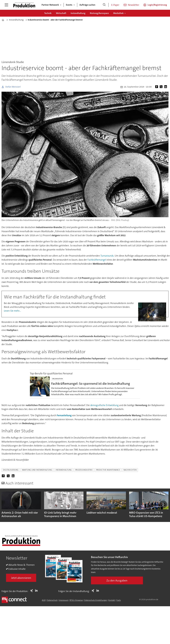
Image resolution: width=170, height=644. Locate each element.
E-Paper (115, 5)
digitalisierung (11, 470)
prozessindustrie (84, 470)
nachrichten (130, 470)
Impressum (64, 600)
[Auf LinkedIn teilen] (166, 87)
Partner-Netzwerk (50, 5)
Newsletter (133, 5)
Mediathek (118, 13)
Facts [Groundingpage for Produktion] (119, 600)
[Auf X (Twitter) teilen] (162, 87)
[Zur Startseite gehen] (24, 5)
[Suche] (104, 5)
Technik (48, 13)
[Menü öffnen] (6, 5)
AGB (44, 600)
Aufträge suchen (87, 5)
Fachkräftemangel (97, 260)
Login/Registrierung (157, 5)
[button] (163, 504)
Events (69, 5)
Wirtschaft (61, 13)
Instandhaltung (78, 13)
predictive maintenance (108, 470)
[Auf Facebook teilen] (157, 87)
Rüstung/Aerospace (99, 13)
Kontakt (112, 600)
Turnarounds (107, 256)
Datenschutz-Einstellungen (96, 600)
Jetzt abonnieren (21, 578)
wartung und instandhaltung (37, 470)
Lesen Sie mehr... (12, 311)
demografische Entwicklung (104, 405)
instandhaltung (64, 470)
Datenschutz (52, 600)
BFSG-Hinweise (76, 600)
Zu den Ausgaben (117, 580)
